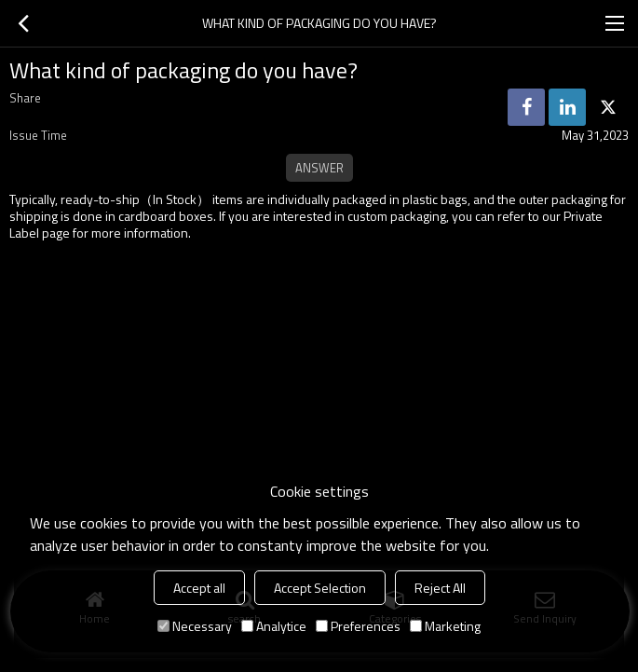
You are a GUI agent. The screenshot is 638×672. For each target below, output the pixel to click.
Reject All (440, 588)
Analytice (274, 626)
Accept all (199, 588)
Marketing (445, 626)
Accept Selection (320, 588)
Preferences (358, 626)
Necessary (195, 626)
